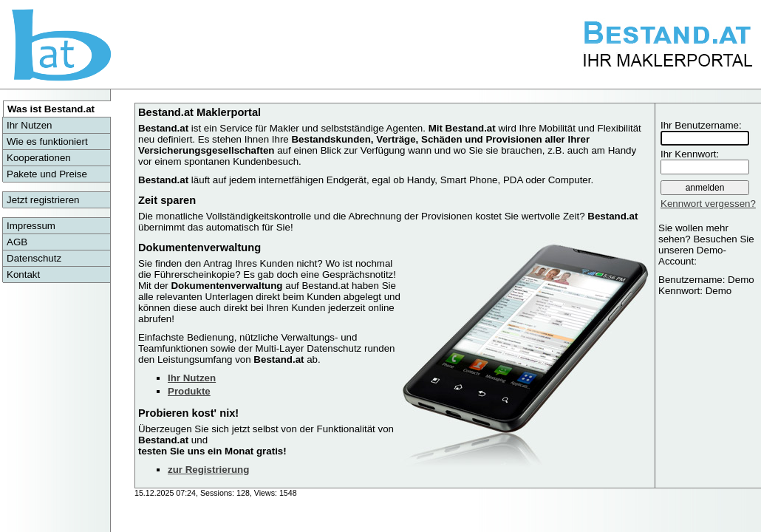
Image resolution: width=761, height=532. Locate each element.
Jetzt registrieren (43, 200)
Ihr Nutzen (30, 125)
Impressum (31, 226)
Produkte (189, 391)
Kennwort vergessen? (708, 204)
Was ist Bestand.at (51, 109)
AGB (17, 242)
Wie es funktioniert (47, 141)
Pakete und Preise (47, 174)
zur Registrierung (208, 470)
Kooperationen (39, 158)
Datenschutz (34, 258)
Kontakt (23, 274)
